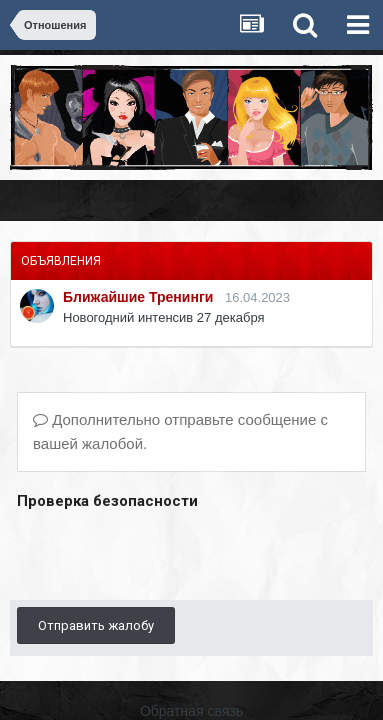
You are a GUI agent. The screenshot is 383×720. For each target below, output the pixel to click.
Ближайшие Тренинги (138, 297)
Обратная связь (191, 711)
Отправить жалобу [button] (96, 625)
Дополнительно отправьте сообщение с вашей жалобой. (180, 431)
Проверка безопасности (107, 501)
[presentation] (169, 554)
